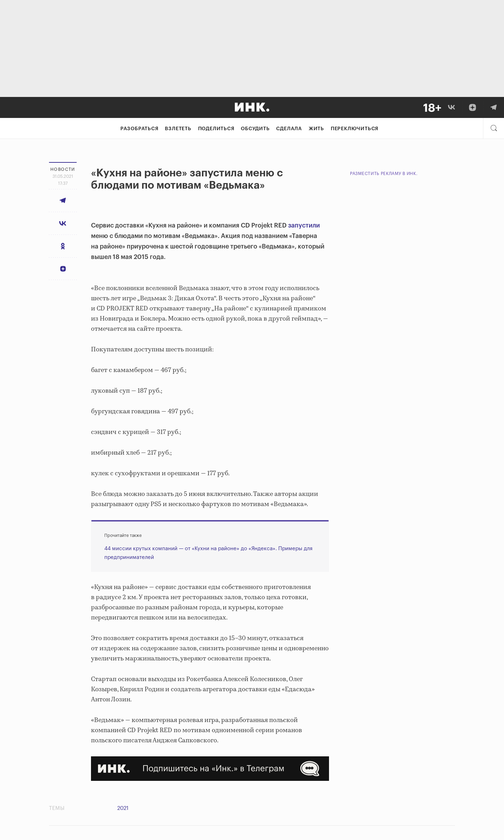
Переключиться (355, 129)
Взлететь (178, 129)
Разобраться (139, 129)
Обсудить (255, 129)
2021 (123, 808)
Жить (316, 129)
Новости (63, 169)
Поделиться (216, 129)
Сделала (289, 129)
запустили (304, 225)
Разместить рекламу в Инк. (384, 174)
